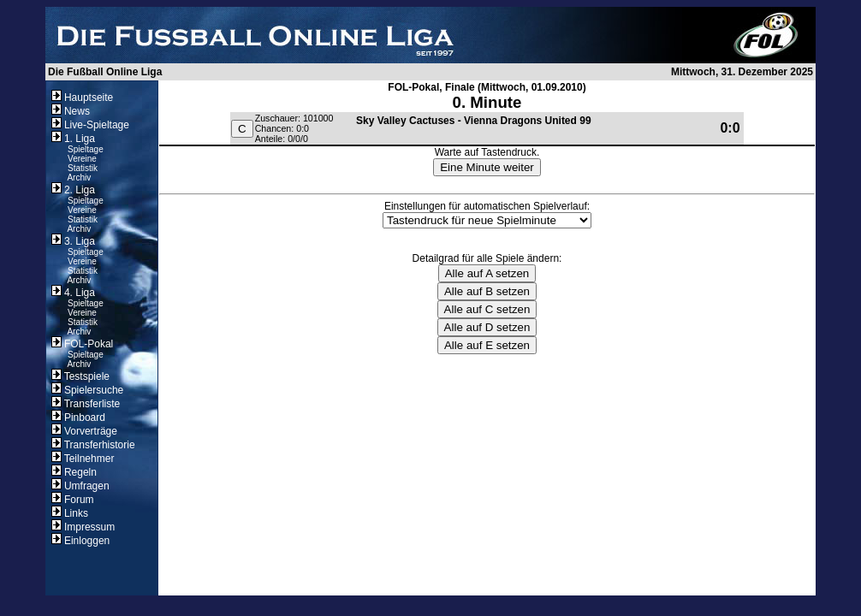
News (71, 111)
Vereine (82, 159)
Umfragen (80, 486)
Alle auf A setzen (487, 273)
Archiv (79, 178)
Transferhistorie (93, 445)
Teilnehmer (83, 459)
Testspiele (80, 376)
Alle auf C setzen (487, 309)
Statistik (83, 168)
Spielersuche (88, 390)
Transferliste (86, 404)
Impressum (83, 527)
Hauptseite (83, 98)
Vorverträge (84, 431)
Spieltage (86, 149)
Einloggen (81, 541)
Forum (73, 500)
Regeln (74, 472)
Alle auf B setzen (487, 291)
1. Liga (73, 139)
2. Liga (73, 190)
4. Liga (73, 293)
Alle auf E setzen (487, 345)
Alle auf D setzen (487, 327)
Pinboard (78, 418)
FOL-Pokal (83, 344)
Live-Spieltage (90, 125)
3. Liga (73, 241)
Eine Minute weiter (487, 167)
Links (70, 513)
